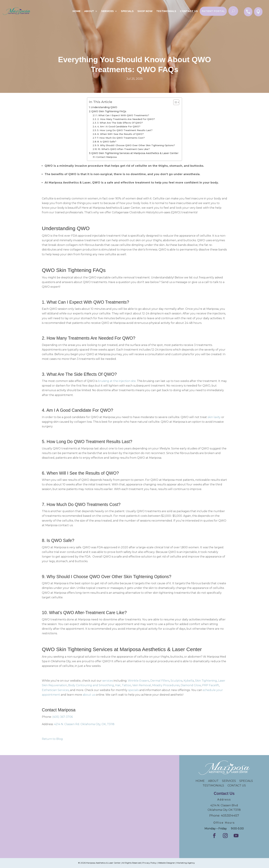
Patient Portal (213, 11)
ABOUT (213, 781)
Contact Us (189, 11)
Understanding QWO (104, 107)
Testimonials (166, 11)
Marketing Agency (186, 863)
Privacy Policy (149, 863)
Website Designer (166, 863)
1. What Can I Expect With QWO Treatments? (123, 115)
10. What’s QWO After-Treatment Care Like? (124, 149)
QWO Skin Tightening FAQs (109, 111)
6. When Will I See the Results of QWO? (121, 134)
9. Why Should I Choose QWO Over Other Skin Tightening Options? (136, 145)
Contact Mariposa (106, 157)
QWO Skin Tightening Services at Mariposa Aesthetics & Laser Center (135, 153)
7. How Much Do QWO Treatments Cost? (121, 138)
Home (77, 11)
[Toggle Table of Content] (175, 102)
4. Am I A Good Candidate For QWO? (119, 126)
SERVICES (229, 781)
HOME (202, 781)
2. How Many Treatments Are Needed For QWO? (126, 119)
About (89, 11)
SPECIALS (127, 11)
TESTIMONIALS (215, 786)
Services (107, 11)
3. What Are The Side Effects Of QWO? (120, 123)
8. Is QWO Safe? (107, 142)
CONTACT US (237, 786)
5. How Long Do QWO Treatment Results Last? (125, 130)
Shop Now (145, 11)
